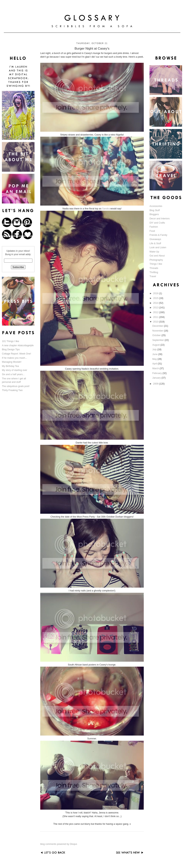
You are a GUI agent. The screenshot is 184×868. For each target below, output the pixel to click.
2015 (156, 298)
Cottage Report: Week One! (16, 354)
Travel (153, 276)
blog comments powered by (59, 844)
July (155, 349)
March (156, 368)
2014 (156, 303)
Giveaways (155, 239)
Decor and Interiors (160, 219)
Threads (154, 268)
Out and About (157, 256)
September (159, 340)
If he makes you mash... (14, 358)
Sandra (106, 209)
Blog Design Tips (11, 349)
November (158, 331)
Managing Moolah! (12, 362)
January (157, 378)
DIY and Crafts (157, 223)
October (157, 335)
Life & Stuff (155, 243)
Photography (156, 260)
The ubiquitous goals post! (16, 386)
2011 (156, 317)
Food (152, 231)
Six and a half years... (13, 374)
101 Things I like (11, 341)
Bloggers (154, 214)
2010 (156, 322)
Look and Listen (158, 247)
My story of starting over (15, 370)
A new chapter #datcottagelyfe (18, 345)
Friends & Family (158, 235)
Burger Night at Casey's (92, 48)
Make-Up (154, 252)
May (155, 359)
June (155, 354)
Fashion (154, 227)
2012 (156, 312)
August (156, 345)
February (157, 373)
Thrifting (154, 272)
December (158, 326)
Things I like (156, 264)
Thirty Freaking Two (12, 390)
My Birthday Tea (10, 366)
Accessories (156, 206)
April (155, 364)
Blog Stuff (155, 210)
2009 (156, 384)
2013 (156, 308)
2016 (156, 293)
